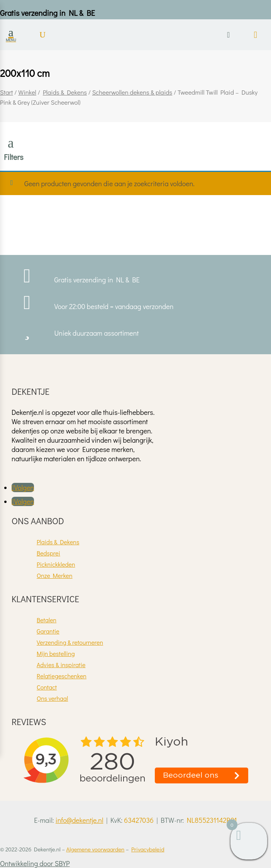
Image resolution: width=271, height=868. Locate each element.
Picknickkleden (56, 564)
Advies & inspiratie (61, 665)
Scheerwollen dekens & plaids (132, 92)
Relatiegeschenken (62, 676)
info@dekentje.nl (80, 820)
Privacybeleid (148, 849)
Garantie (48, 631)
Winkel (27, 92)
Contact (47, 687)
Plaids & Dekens (65, 92)
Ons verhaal (52, 698)
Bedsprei (48, 553)
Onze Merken (55, 575)
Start (7, 92)
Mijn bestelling (56, 653)
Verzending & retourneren (70, 642)
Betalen (47, 620)
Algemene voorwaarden (95, 849)
